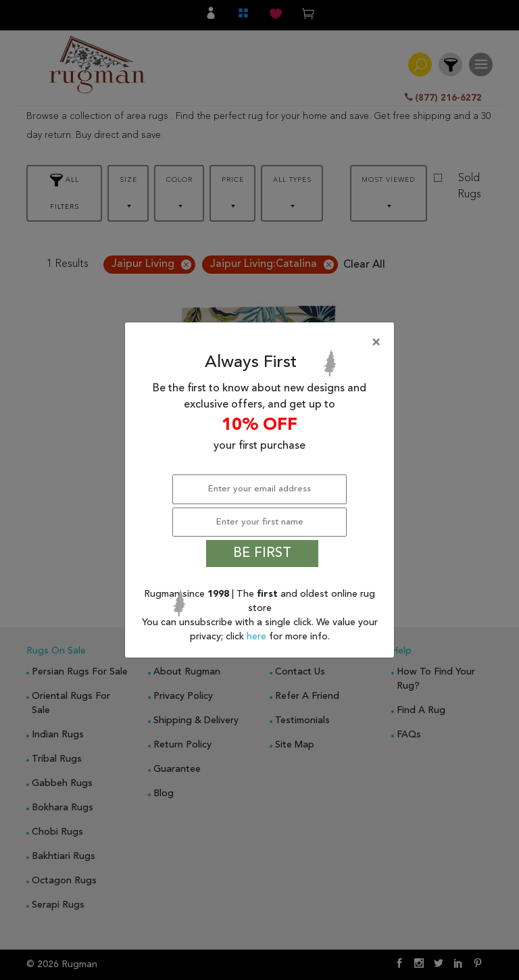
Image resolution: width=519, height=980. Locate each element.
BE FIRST (262, 554)
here (258, 637)
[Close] (262, 343)
